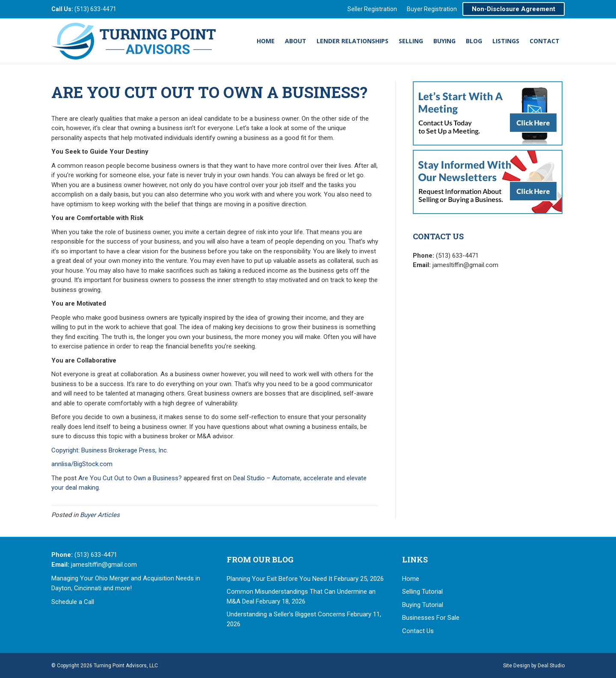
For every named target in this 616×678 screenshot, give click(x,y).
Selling (411, 41)
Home (266, 41)
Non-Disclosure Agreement (514, 9)
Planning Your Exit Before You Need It (280, 579)
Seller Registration (372, 9)
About (296, 41)
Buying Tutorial (423, 605)
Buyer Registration (432, 9)
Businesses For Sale (431, 618)
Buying (444, 41)
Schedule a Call (73, 602)
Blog (474, 41)
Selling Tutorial (422, 592)
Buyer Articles (100, 515)
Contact (545, 41)
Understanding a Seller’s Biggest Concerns (286, 614)
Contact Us (418, 631)
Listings (506, 41)
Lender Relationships (352, 41)
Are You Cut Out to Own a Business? (130, 478)
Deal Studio (551, 666)
